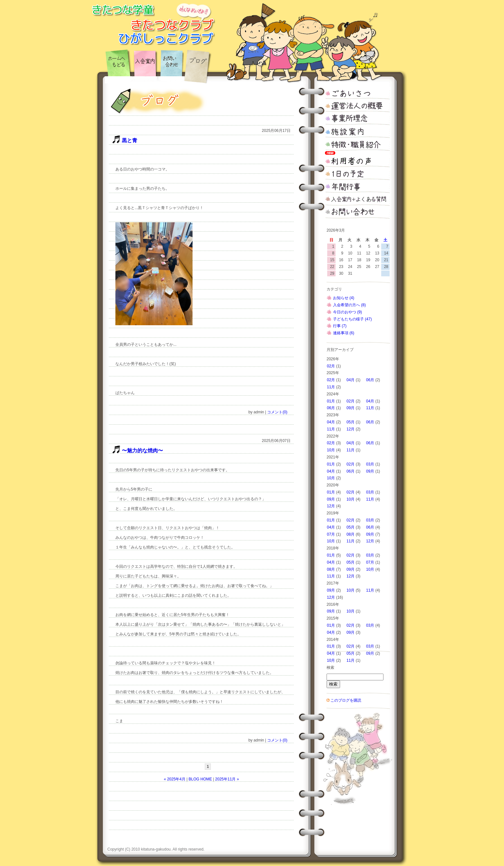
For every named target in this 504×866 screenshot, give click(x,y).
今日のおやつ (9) (347, 312)
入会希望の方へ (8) (349, 305)
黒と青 (130, 140)
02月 (331, 366)
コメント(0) (277, 412)
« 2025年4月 (175, 779)
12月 (351, 429)
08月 (351, 534)
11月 (331, 387)
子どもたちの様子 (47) (352, 319)
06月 (370, 380)
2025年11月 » (227, 779)
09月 (351, 408)
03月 (370, 464)
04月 (351, 380)
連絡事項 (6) (344, 333)
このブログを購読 (346, 700)
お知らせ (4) (344, 298)
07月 (331, 534)
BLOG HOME (200, 779)
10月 (331, 450)
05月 (351, 422)
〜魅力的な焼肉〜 (142, 451)
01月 (331, 401)
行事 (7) (340, 326)
